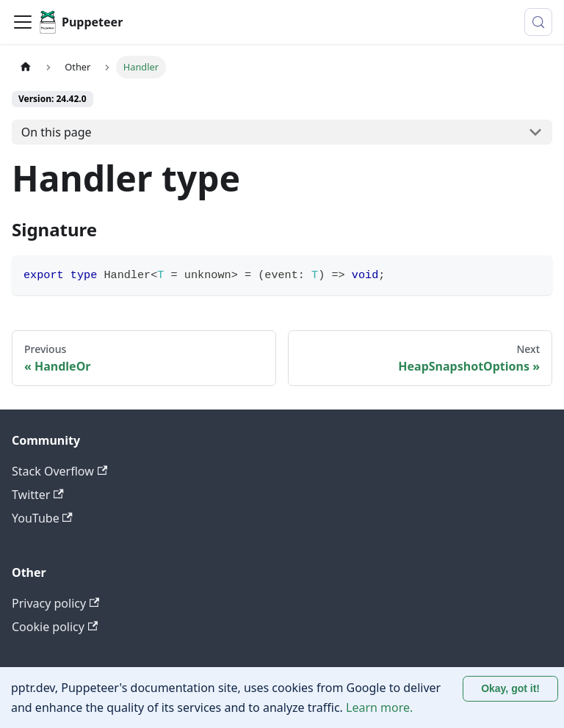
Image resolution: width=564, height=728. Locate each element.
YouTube (42, 518)
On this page (57, 132)
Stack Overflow (59, 471)
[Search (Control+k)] (538, 22)
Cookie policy (55, 627)
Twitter (38, 495)
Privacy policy (55, 603)
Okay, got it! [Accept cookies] (510, 688)
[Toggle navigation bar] (23, 22)
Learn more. (379, 707)
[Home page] (26, 67)
